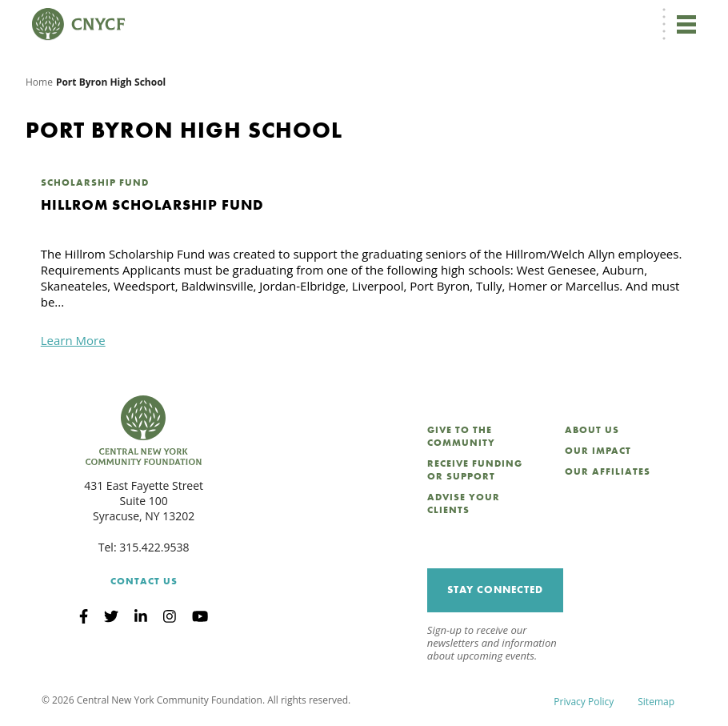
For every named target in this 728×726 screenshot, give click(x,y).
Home (39, 82)
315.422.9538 (154, 547)
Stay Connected (495, 590)
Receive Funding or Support (475, 470)
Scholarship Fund (95, 183)
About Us (592, 430)
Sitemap (656, 702)
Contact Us (144, 581)
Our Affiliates (608, 471)
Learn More (73, 340)
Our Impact (598, 451)
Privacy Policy (584, 702)
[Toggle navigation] (686, 24)
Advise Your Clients (464, 503)
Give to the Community (461, 436)
